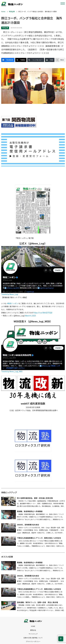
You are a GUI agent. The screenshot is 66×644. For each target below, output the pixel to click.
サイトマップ (33, 634)
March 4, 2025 (30, 316)
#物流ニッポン (12, 304)
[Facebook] (8, 60)
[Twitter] (21, 60)
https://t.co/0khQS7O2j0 (43, 313)
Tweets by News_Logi (10, 294)
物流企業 (12, 12)
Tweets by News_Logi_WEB (12, 372)
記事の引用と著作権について (33, 638)
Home (3, 12)
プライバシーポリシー (33, 642)
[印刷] (50, 60)
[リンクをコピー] (36, 60)
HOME (33, 626)
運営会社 (33, 630)
